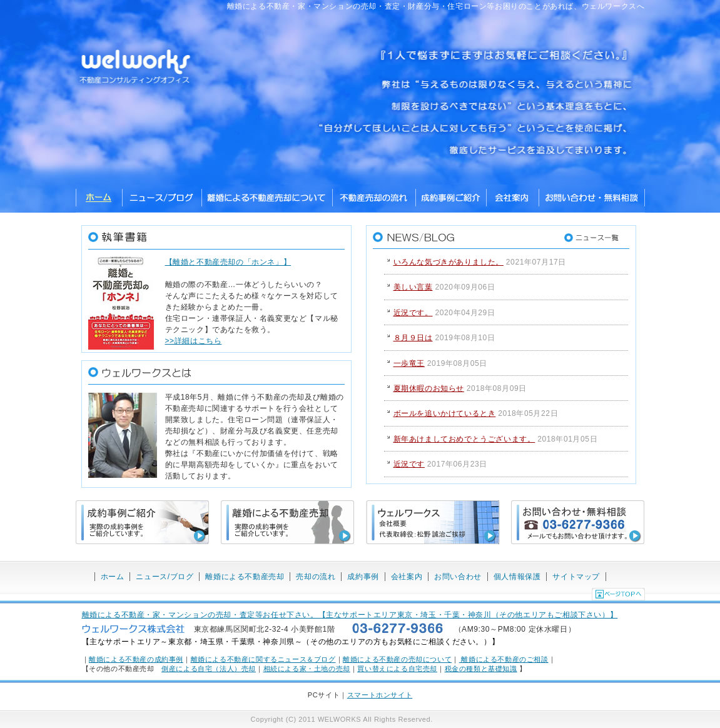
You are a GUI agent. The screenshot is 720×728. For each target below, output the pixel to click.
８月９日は (413, 338)
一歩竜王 (409, 363)
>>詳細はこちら (194, 341)
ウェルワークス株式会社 (512, 199)
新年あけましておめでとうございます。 (464, 439)
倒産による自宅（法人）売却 (209, 669)
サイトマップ (576, 577)
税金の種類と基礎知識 (481, 669)
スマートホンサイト (380, 695)
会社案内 (407, 577)
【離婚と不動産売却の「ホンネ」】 (228, 262)
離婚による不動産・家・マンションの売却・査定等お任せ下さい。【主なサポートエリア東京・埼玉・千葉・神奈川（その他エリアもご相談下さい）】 (350, 615)
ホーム (99, 199)
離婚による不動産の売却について (397, 659)
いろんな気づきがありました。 (449, 262)
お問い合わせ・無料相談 (592, 199)
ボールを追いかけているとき (445, 413)
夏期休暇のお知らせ (429, 388)
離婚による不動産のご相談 (504, 659)
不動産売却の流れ (374, 199)
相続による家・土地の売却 (307, 669)
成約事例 (363, 577)
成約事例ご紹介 (451, 199)
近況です (409, 464)
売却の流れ (316, 577)
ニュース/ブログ (162, 199)
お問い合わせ (458, 577)
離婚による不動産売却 (245, 577)
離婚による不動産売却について (267, 199)
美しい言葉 (413, 287)
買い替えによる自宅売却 (397, 669)
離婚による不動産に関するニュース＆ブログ (263, 659)
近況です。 (413, 313)
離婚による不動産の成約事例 (136, 659)
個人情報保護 (517, 577)
